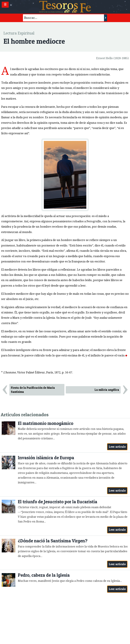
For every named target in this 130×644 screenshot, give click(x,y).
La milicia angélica (107, 390)
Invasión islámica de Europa (46, 458)
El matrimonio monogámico (46, 423)
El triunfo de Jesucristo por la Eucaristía (58, 502)
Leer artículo (117, 447)
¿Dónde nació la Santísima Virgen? (53, 541)
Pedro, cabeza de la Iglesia (44, 575)
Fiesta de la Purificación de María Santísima (33, 390)
